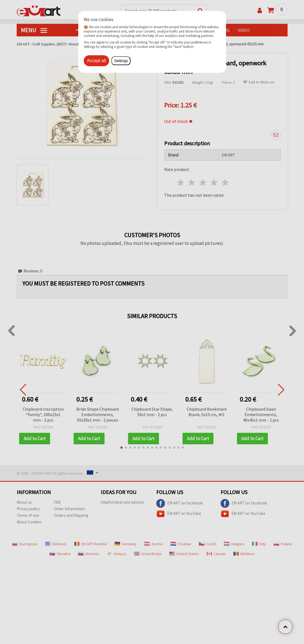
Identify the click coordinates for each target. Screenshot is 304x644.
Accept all (96, 61)
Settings (121, 61)
